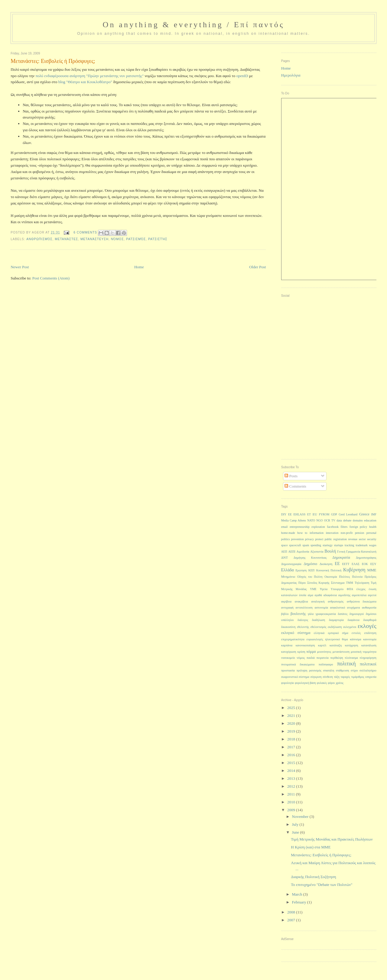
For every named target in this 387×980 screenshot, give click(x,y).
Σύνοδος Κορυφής (318, 583)
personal (371, 533)
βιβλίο (285, 614)
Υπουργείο (337, 589)
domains (358, 520)
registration (340, 539)
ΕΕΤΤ (346, 564)
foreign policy (358, 527)
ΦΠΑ (350, 589)
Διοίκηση (326, 564)
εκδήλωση (335, 627)
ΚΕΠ (311, 570)
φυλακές (322, 683)
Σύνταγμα (338, 583)
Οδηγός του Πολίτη (310, 577)
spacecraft (295, 545)
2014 (292, 771)
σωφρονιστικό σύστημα (295, 677)
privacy (309, 539)
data (339, 520)
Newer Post (20, 267)
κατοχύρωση (289, 652)
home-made (288, 533)
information (317, 533)
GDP (334, 514)
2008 (292, 912)
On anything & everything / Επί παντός (193, 25)
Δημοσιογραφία (291, 564)
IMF (374, 514)
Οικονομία (331, 577)
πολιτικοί (368, 664)
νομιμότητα (370, 652)
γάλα (311, 614)
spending (316, 545)
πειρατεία (322, 658)
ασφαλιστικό (338, 608)
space (285, 545)
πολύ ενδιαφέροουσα (52, 76)
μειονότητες (324, 652)
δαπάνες (343, 614)
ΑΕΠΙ (292, 552)
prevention (298, 539)
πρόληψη (302, 670)
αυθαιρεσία (369, 608)
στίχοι (354, 670)
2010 (292, 802)
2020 (292, 723)
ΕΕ (337, 564)
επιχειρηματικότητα (293, 639)
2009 (292, 810)
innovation (332, 533)
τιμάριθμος (358, 677)
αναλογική (318, 601)
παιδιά (311, 658)
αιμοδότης (344, 595)
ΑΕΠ (284, 552)
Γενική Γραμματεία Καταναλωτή (357, 552)
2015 (292, 763)
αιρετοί (372, 595)
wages (373, 545)
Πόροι (302, 583)
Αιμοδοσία (303, 552)
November (301, 817)
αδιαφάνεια (330, 595)
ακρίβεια (286, 601)
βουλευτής (298, 614)
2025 (292, 708)
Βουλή (330, 551)
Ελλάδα (288, 570)
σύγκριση (316, 677)
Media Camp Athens (294, 520)
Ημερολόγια (291, 75)
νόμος (117, 239)
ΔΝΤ (285, 557)
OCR (327, 520)
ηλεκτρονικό (332, 639)
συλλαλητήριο (368, 670)
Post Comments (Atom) (51, 278)
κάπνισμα (355, 639)
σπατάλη (329, 670)
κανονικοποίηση (305, 645)
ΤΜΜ (350, 583)
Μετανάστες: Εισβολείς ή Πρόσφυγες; (321, 855)
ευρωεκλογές (315, 639)
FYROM (324, 514)
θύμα (345, 639)
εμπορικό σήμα (338, 633)
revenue (353, 539)
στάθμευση (342, 670)
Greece (364, 514)
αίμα (311, 595)
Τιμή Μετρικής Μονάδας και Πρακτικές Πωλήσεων (332, 839)
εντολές (356, 633)
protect (319, 539)
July (296, 824)
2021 (292, 715)
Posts (291, 476)
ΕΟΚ (365, 564)
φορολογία (288, 683)
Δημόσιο (310, 564)
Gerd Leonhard (348, 514)
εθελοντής (303, 627)
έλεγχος (361, 589)
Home (139, 267)
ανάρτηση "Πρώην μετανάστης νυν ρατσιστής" (107, 76)
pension (359, 533)
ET (309, 514)
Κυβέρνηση (354, 570)
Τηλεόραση (362, 583)
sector (362, 539)
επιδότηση (370, 633)
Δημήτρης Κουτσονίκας (310, 558)
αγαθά (318, 595)
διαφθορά (370, 620)
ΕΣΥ (373, 564)
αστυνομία (321, 608)
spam (306, 545)
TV (333, 520)
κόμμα (311, 652)
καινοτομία (370, 639)
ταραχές (345, 677)
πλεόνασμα (351, 658)
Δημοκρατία (341, 557)
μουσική (356, 652)
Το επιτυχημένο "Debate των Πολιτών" (322, 885)
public (328, 539)
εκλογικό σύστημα (296, 633)
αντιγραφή (287, 608)
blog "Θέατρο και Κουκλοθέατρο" (85, 82)
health (373, 527)
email (285, 527)
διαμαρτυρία (336, 620)
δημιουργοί (357, 614)
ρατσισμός (136, 239)
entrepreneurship (300, 527)
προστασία (288, 670)
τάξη (337, 677)
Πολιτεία (357, 577)
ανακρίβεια (301, 601)
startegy (328, 545)
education (370, 520)
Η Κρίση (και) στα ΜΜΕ (311, 847)
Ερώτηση (301, 570)
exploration (318, 527)
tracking (350, 545)
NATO (311, 520)
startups (339, 545)
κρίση (301, 652)
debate (347, 520)
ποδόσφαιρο (326, 664)
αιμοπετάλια (359, 595)
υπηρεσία (371, 677)
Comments (295, 486)
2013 (292, 778)
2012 (292, 786)
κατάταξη (336, 645)
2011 (292, 794)
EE (290, 514)
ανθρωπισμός (39, 239)
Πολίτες (344, 577)
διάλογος (303, 620)
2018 (292, 739)
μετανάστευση (94, 239)
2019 (292, 731)
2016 (292, 755)
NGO (319, 520)
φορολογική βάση (305, 683)
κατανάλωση (369, 645)
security (372, 539)
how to (302, 533)
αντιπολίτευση (304, 608)
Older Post (257, 267)
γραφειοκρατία (326, 614)
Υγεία (324, 589)
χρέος (340, 683)
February (300, 902)
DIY (284, 514)
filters (344, 527)
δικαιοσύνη (288, 627)
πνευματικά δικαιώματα (298, 664)
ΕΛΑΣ (356, 564)
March (298, 894)
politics (286, 539)
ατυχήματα (354, 608)
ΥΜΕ (313, 589)
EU (315, 514)
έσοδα (303, 595)
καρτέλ (322, 645)
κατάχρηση (352, 645)
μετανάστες (66, 239)
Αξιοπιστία (317, 552)
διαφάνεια (353, 620)
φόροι (331, 683)
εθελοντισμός (319, 627)
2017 (292, 747)
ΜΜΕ (372, 570)
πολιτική (346, 664)
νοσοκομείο (288, 658)
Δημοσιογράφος (366, 558)
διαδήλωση (319, 620)
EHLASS (300, 514)
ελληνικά (319, 633)
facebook (333, 527)
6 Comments (85, 232)
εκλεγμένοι (350, 627)
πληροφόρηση (368, 658)
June (296, 832)
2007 (292, 920)
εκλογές (367, 626)
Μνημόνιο (288, 577)
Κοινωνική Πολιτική (329, 570)
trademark (362, 545)
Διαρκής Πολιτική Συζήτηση (313, 877)
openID (242, 76)
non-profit (347, 533)
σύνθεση (328, 677)
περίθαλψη (337, 658)
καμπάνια (287, 645)
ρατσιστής (158, 239)
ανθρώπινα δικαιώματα (362, 601)
